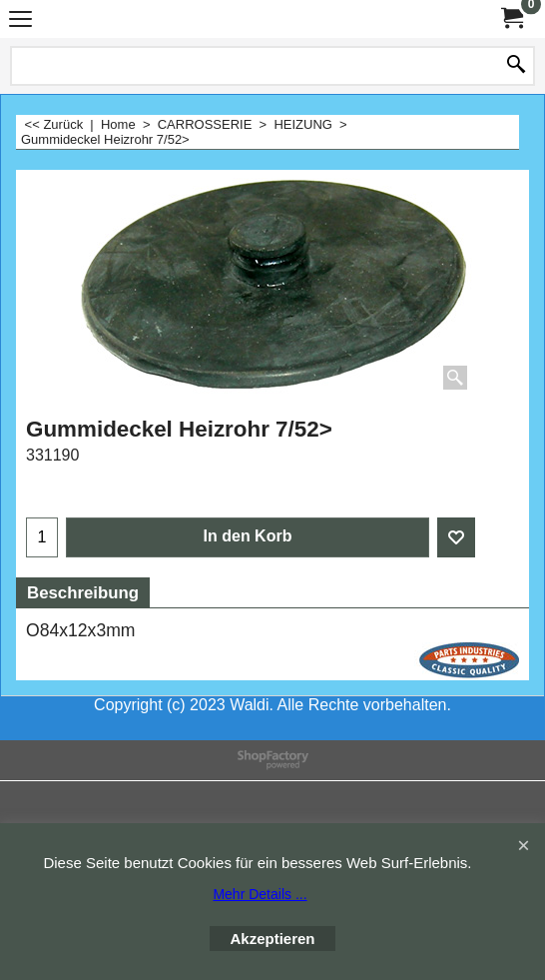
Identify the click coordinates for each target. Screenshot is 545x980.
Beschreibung (83, 593)
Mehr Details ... (260, 894)
